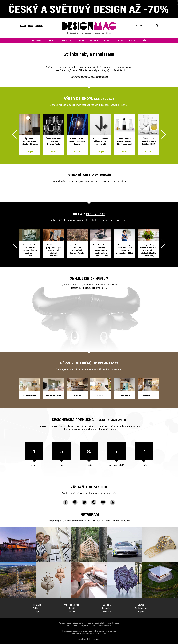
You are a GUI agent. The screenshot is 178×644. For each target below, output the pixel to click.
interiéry (39, 26)
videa (31, 26)
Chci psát (37, 611)
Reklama (37, 608)
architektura (66, 40)
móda (107, 40)
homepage (36, 40)
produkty (94, 40)
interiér (81, 40)
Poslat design (141, 608)
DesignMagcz (95, 521)
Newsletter (106, 611)
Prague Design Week (110, 420)
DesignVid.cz (96, 214)
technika (119, 40)
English (141, 611)
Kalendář (106, 608)
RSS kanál (106, 605)
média (132, 40)
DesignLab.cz (95, 639)
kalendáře (103, 175)
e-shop (23, 26)
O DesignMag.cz (72, 605)
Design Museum (96, 278)
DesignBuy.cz (104, 98)
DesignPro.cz (108, 363)
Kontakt (37, 605)
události (51, 40)
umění (144, 40)
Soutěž (141, 605)
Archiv (72, 611)
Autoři (72, 608)
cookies (112, 631)
